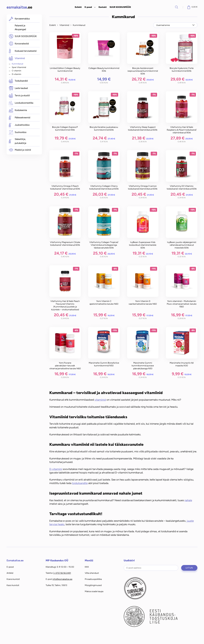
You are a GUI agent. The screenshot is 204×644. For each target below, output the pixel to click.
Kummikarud (17, 64)
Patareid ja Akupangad (20, 28)
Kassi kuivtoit (13, 585)
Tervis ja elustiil (19, 96)
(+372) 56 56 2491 (62, 573)
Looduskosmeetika (21, 103)
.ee (19, 7)
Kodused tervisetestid (23, 51)
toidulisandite (80, 483)
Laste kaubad (18, 88)
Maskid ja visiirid (20, 150)
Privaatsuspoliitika (93, 579)
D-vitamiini (56, 469)
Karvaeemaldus (19, 19)
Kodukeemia (18, 110)
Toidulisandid (18, 81)
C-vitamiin (16, 71)
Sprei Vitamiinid (19, 67)
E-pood (88, 7)
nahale (188, 500)
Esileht (78, 7)
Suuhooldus (18, 132)
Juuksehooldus (19, 125)
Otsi (177, 7)
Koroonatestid (19, 44)
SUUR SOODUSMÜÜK (120, 7)
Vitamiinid (17, 58)
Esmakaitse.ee (15, 560)
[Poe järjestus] (175, 25)
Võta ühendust (92, 573)
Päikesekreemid (20, 118)
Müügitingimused (93, 585)
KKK (87, 567)
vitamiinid (100, 400)
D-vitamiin (16, 74)
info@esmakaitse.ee (62, 579)
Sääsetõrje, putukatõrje (18, 141)
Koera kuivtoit (13, 579)
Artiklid (10, 573)
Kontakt (103, 7)
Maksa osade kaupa (94, 591)
